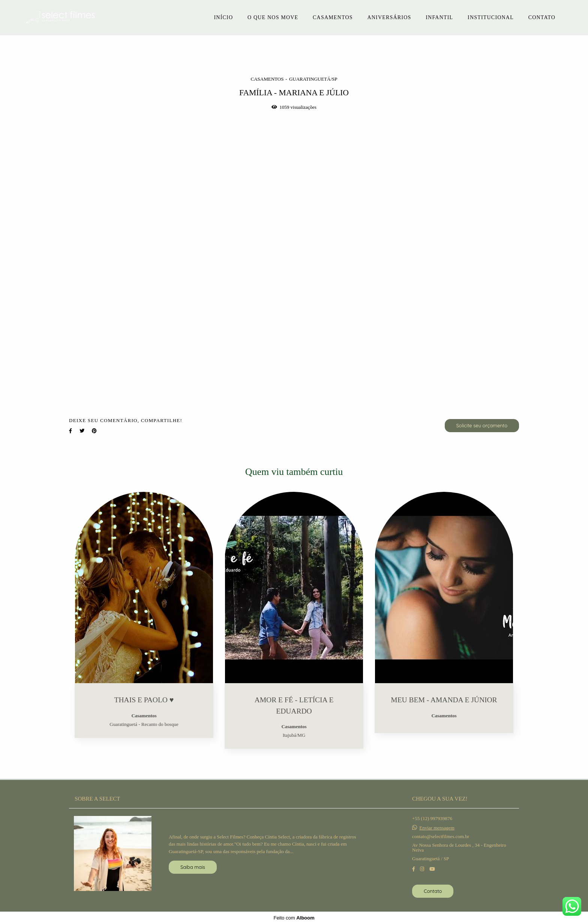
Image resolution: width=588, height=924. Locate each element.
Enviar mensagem (437, 828)
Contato (433, 891)
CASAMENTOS (333, 17)
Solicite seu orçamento (482, 425)
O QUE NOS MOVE (273, 17)
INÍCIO (223, 17)
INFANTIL (439, 17)
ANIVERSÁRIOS (389, 17)
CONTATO (542, 17)
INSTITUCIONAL (491, 17)
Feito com (294, 918)
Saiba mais (193, 867)
